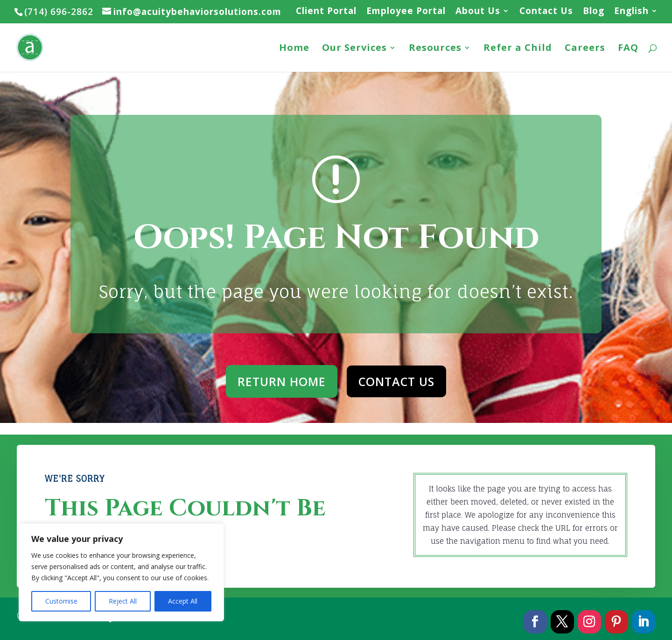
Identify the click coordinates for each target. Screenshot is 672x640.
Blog (594, 12)
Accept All (183, 601)
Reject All (123, 601)
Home (294, 49)
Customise (61, 601)
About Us (478, 12)
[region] (121, 572)
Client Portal (326, 12)
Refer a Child (518, 49)
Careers (585, 49)
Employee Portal (406, 12)
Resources (435, 49)
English (631, 12)
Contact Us (546, 12)
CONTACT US (396, 381)
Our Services (354, 49)
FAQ (628, 49)
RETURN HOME (282, 381)
